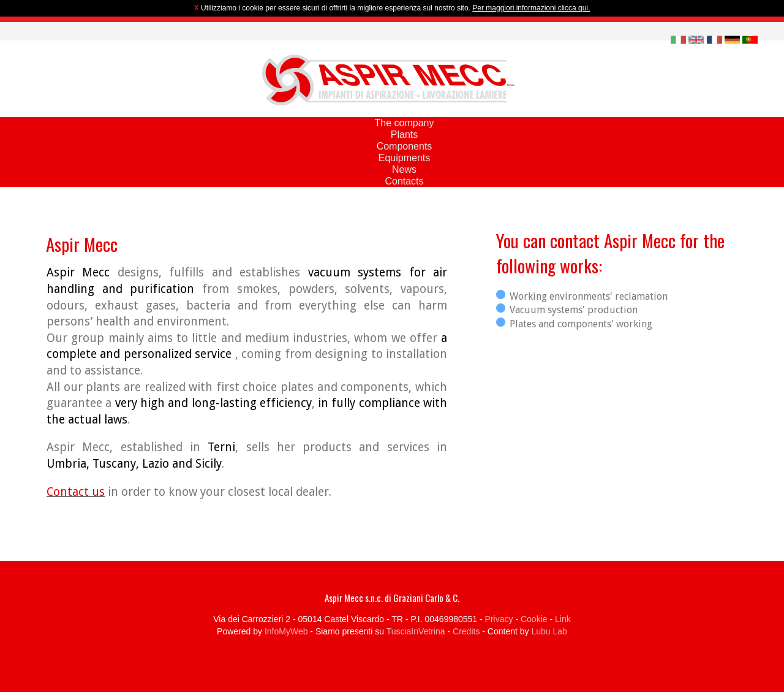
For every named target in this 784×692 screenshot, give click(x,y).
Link (563, 619)
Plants (404, 135)
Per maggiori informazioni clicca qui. (531, 8)
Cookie (534, 619)
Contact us (76, 492)
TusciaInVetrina (416, 631)
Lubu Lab (549, 631)
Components (405, 146)
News (404, 169)
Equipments (405, 158)
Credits (466, 631)
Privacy (499, 619)
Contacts (404, 181)
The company (405, 123)
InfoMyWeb (286, 631)
